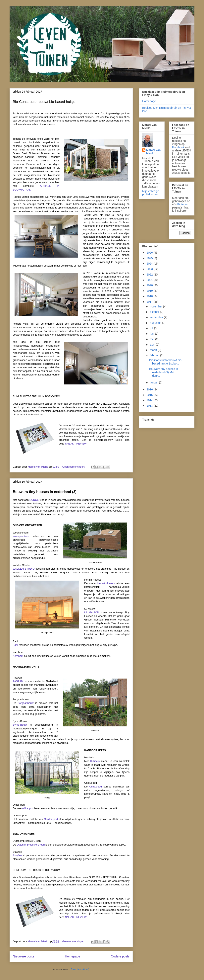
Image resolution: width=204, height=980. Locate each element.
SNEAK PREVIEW (76, 444)
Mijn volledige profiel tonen (151, 193)
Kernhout (18, 656)
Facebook (178, 147)
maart (154, 350)
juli (152, 328)
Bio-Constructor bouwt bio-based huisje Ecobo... (166, 362)
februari (155, 355)
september (157, 317)
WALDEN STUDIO (24, 569)
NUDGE (34, 500)
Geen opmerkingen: (74, 467)
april (153, 345)
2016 (150, 389)
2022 (150, 275)
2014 (150, 400)
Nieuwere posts (23, 956)
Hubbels (95, 761)
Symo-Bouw (20, 725)
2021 (150, 280)
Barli (15, 645)
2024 (150, 264)
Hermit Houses (106, 583)
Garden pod (51, 819)
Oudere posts (120, 956)
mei (152, 339)
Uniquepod (96, 787)
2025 (150, 258)
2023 (150, 269)
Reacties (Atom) (80, 969)
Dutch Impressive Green (31, 845)
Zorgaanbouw (26, 703)
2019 (150, 291)
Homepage (73, 956)
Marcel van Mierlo (153, 152)
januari (154, 382)
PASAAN (18, 681)
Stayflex (17, 855)
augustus (156, 323)
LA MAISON (92, 612)
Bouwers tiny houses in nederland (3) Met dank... (164, 372)
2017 (150, 302)
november (156, 306)
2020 (150, 285)
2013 (150, 406)
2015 (150, 395)
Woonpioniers (21, 536)
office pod (28, 808)
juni (152, 334)
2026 (150, 253)
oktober (155, 312)
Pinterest (183, 204)
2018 (150, 296)
